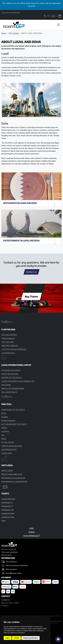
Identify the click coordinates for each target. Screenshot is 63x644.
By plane (5, 417)
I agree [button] (8, 638)
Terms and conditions (9, 552)
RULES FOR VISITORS (10, 374)
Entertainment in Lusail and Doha (22, 240)
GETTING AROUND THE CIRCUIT (14, 424)
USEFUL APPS (7, 453)
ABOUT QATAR (7, 470)
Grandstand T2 (7, 502)
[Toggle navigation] (58, 25)
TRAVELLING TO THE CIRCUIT (13, 409)
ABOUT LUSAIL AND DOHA (12, 474)
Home (4, 33)
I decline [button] (16, 638)
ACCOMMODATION (9, 449)
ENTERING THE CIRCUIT (11, 370)
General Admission (8, 499)
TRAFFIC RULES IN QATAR (12, 446)
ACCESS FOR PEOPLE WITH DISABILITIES (18, 381)
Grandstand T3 (7, 506)
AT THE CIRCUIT (8, 442)
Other (4, 521)
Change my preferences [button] (30, 638)
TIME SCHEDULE (8, 338)
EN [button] (49, 16)
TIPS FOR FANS (8, 342)
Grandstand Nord (8, 513)
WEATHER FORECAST (10, 346)
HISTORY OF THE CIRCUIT (12, 377)
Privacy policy (6, 555)
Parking (4, 428)
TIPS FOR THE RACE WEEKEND (14, 349)
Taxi (3, 435)
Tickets (32, 532)
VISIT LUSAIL (14, 33)
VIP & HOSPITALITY (9, 392)
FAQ (31, 528)
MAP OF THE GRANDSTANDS (13, 388)
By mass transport (8, 420)
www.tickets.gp (32, 536)
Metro (4, 439)
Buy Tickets (31, 296)
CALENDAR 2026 (8, 353)
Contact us (31, 272)
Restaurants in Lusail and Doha (20, 203)
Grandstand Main (8, 517)
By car (4, 413)
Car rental (5, 431)
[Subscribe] (58, 639)
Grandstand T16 (8, 510)
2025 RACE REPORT (9, 335)
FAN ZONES (6, 385)
